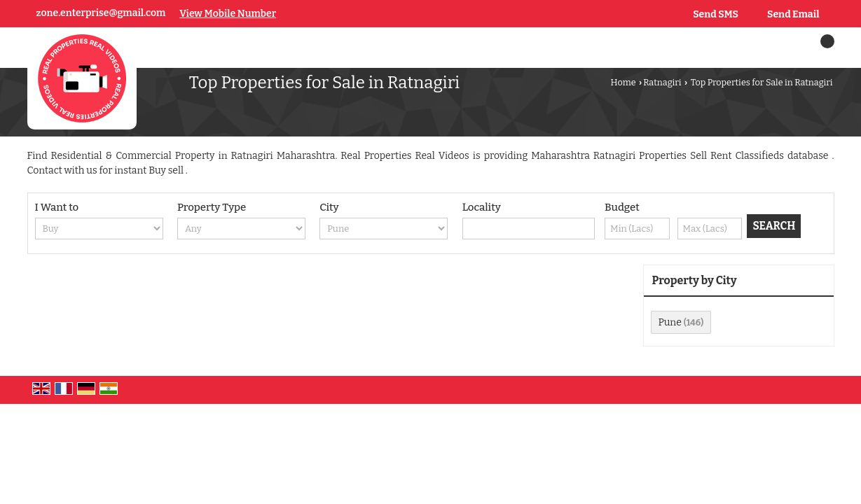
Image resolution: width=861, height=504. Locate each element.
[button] (228, 14)
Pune (670, 322)
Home (624, 82)
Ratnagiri (662, 82)
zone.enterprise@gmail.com (101, 13)
